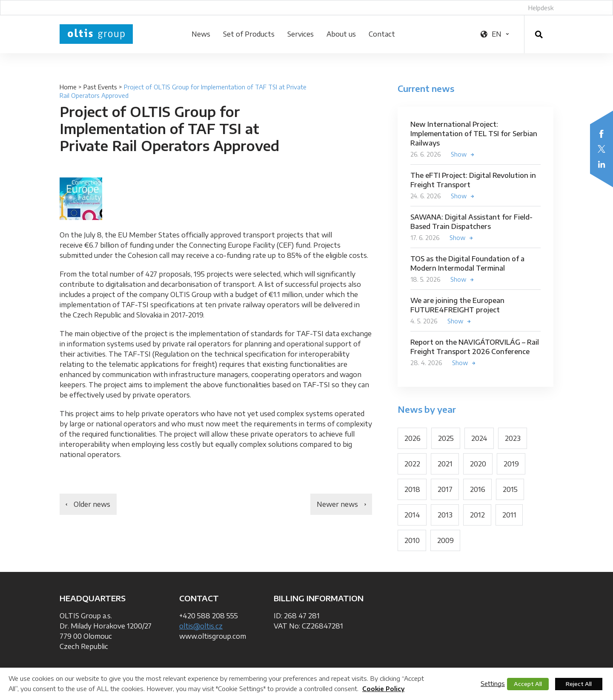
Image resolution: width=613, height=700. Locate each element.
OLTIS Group (96, 34)
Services (301, 34)
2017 (445, 489)
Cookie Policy (383, 689)
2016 (478, 489)
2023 (513, 438)
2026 (412, 438)
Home (68, 87)
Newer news (337, 504)
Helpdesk (541, 8)
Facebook (602, 134)
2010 (412, 540)
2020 (478, 464)
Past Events (100, 87)
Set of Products (249, 34)
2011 (509, 515)
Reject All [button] (579, 684)
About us (341, 34)
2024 (479, 438)
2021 (445, 464)
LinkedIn (602, 164)
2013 (445, 515)
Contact (382, 34)
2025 (446, 438)
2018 (412, 489)
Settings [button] (493, 683)
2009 (445, 540)
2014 (412, 515)
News (201, 34)
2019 (511, 464)
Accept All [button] (528, 684)
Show (459, 154)
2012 (477, 515)
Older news (92, 504)
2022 (412, 464)
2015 (510, 489)
